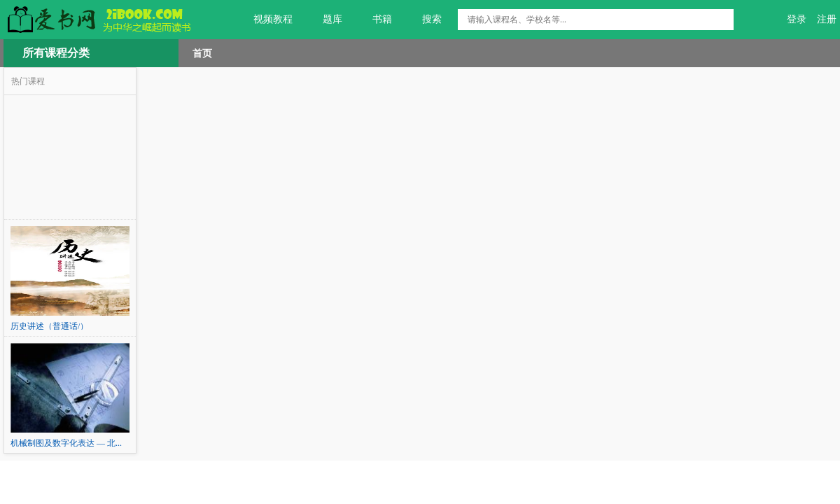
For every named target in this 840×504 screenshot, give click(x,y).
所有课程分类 (56, 53)
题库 (324, 20)
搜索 (424, 20)
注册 (827, 19)
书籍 (374, 20)
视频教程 (265, 20)
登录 (797, 19)
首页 (202, 53)
